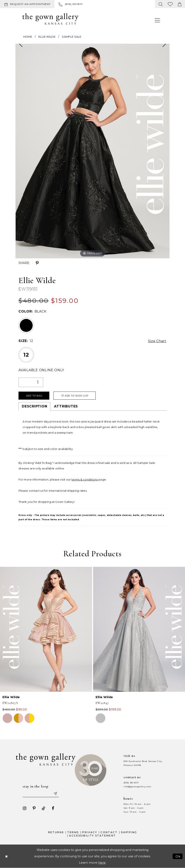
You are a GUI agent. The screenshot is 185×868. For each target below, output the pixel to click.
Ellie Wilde (47, 37)
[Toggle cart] (180, 4)
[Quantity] (31, 382)
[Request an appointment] (27, 4)
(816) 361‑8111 (131, 783)
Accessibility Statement (92, 836)
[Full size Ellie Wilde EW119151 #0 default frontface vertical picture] (92, 151)
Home (28, 37)
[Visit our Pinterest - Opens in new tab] (34, 808)
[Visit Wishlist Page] (170, 4)
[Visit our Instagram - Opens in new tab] (25, 808)
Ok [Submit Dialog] (178, 856)
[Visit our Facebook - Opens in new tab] (53, 808)
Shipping (129, 832)
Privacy (90, 832)
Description (34, 406)
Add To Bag (34, 396)
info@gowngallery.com (137, 787)
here (102, 863)
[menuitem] (28, 4)
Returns (56, 832)
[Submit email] (55, 793)
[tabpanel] (92, 151)
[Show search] (161, 4)
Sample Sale (72, 37)
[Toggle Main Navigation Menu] (157, 20)
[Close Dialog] (6, 856)
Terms (73, 832)
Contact (109, 832)
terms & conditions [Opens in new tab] (85, 479)
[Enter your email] (41, 793)
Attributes (66, 406)
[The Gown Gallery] (50, 19)
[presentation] (46, 629)
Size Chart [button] (157, 341)
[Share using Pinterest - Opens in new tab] (37, 263)
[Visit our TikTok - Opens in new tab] (44, 808)
